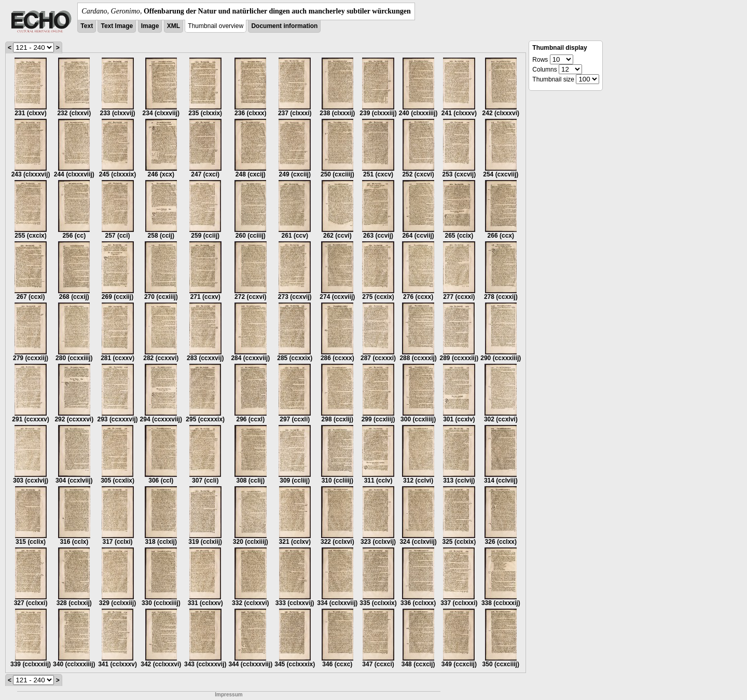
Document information (284, 26)
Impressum (229, 695)
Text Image (117, 26)
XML (174, 26)
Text (87, 26)
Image (150, 26)
